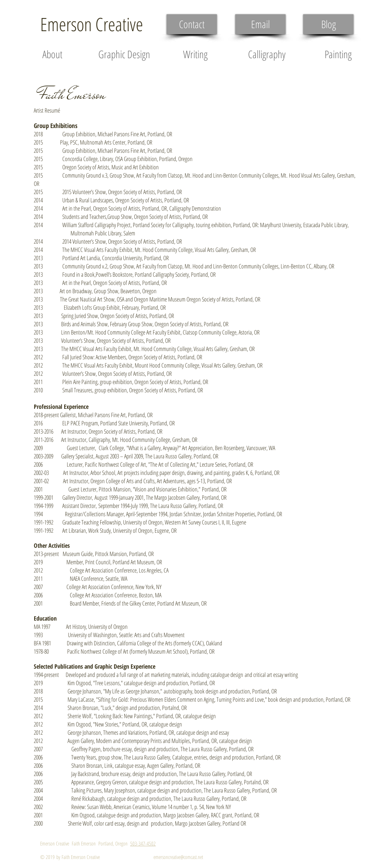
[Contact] (192, 24)
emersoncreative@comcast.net (178, 857)
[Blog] (328, 24)
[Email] (260, 24)
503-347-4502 (143, 843)
